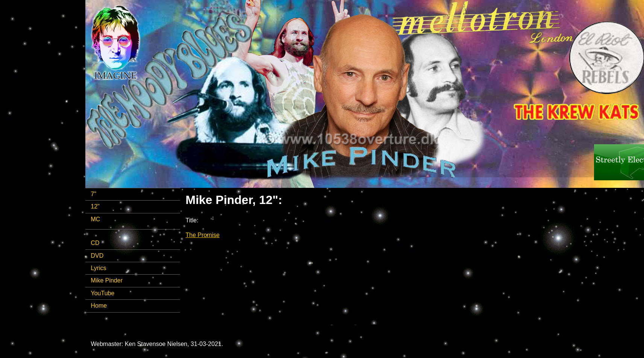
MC (96, 219)
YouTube (103, 293)
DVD (97, 256)
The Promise (203, 235)
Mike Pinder (107, 280)
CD (95, 243)
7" (94, 194)
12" (95, 206)
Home (99, 306)
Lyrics (99, 268)
